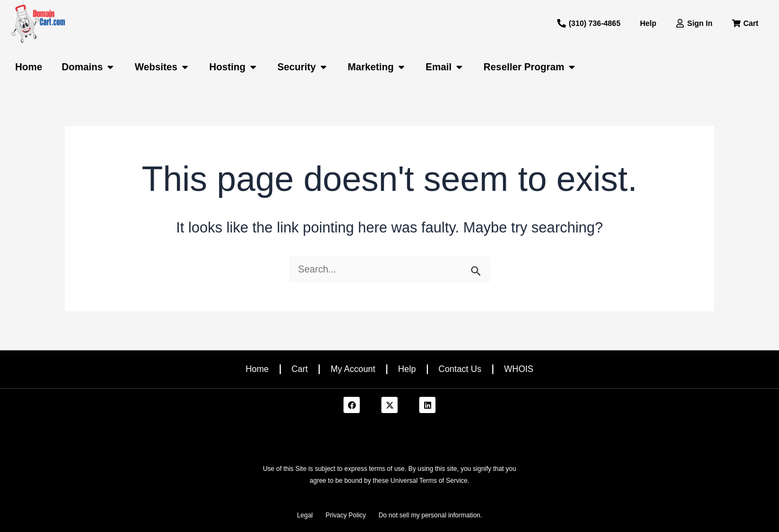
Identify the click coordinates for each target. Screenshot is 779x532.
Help (407, 369)
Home (257, 369)
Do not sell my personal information (430, 515)
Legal (305, 515)
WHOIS (519, 369)
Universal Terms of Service (429, 481)
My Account (353, 369)
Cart (300, 369)
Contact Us (460, 369)
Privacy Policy (346, 515)
